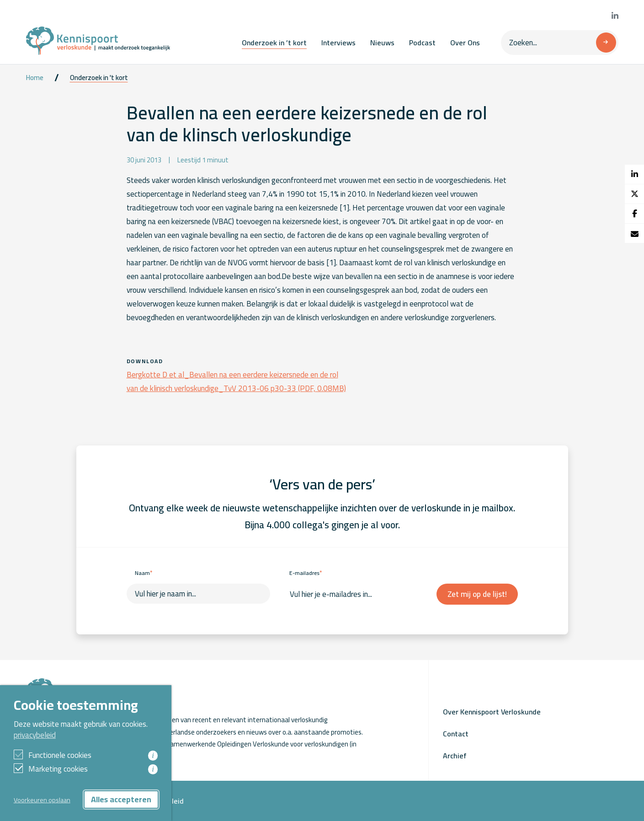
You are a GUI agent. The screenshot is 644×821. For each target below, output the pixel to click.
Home (35, 78)
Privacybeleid (162, 801)
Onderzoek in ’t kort (274, 43)
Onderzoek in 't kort (99, 78)
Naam (144, 573)
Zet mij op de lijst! (477, 594)
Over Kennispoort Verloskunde (492, 712)
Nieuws (382, 43)
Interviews (338, 43)
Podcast (422, 43)
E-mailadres (306, 573)
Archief (455, 756)
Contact (456, 734)
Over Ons (465, 43)
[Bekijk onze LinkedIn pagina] (615, 16)
